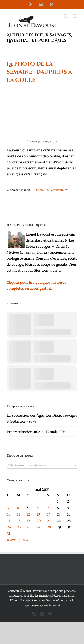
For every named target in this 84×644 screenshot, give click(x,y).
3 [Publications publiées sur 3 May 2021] (8, 508)
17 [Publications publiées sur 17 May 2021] (9, 521)
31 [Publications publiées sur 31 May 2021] (9, 534)
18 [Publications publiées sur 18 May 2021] (19, 521)
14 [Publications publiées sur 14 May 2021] (49, 514)
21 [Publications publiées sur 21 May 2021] (49, 521)
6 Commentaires (58, 190)
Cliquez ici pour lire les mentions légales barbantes (42, 596)
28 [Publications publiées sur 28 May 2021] (49, 527)
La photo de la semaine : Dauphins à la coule (39, 72)
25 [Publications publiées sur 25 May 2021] (19, 527)
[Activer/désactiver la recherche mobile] (66, 16)
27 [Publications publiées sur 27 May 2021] (38, 527)
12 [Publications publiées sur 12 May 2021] (28, 514)
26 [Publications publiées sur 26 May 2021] (28, 527)
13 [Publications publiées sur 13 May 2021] (38, 514)
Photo (40, 190)
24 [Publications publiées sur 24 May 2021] (9, 527)
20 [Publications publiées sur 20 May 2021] (39, 521)
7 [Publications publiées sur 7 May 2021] (48, 508)
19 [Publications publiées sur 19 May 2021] (28, 521)
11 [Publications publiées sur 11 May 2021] (19, 514)
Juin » (23, 540)
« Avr (11, 540)
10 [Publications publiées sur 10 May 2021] (9, 514)
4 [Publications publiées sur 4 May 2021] (18, 508)
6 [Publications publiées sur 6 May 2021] (38, 508)
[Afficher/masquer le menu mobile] (75, 16)
